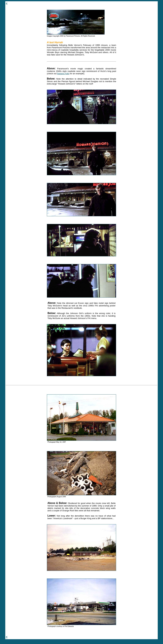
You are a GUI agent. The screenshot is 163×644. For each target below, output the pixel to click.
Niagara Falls (63, 74)
